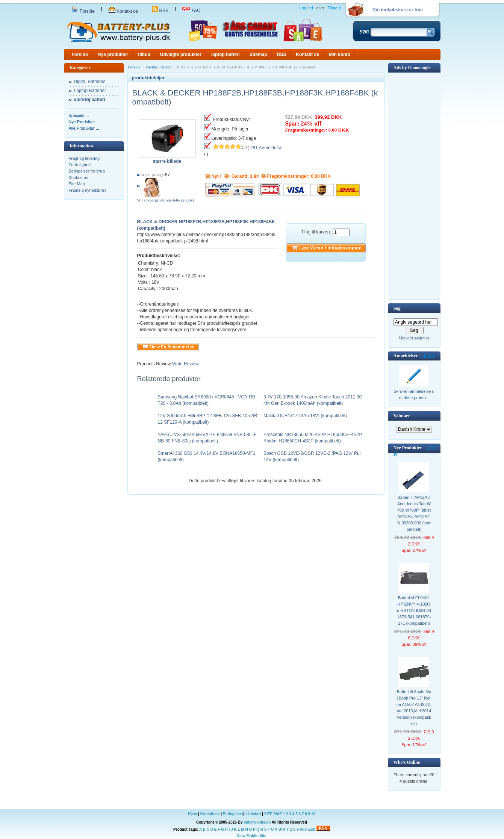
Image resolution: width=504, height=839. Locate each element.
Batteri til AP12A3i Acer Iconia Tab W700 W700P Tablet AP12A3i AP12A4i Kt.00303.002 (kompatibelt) (414, 513)
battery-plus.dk (257, 822)
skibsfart (253, 814)
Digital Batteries (90, 82)
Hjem (192, 814)
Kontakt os (123, 11)
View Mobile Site (251, 836)
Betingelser (233, 814)
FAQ (191, 11)
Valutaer (402, 416)
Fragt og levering (84, 158)
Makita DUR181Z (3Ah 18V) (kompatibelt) (305, 416)
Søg (397, 308)
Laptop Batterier (90, 91)
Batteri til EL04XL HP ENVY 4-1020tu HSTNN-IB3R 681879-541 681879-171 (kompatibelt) (414, 610)
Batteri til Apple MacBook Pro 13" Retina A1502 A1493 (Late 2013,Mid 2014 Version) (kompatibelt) (414, 708)
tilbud (144, 55)
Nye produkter (113, 55)
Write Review (185, 364)
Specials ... (79, 115)
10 (313, 814)
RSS (160, 11)
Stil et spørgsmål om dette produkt (166, 200)
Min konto (340, 55)
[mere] (429, 356)
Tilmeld (334, 8)
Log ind (306, 8)
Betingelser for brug (87, 171)
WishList (308, 829)
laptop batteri (226, 55)
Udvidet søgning (414, 338)
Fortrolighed (80, 165)
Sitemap (258, 55)
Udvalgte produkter (181, 55)
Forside (83, 11)
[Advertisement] (414, 185)
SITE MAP (273, 814)
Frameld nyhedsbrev (88, 190)
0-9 (296, 829)
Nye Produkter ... (84, 122)
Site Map (77, 184)
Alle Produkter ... (84, 128)
